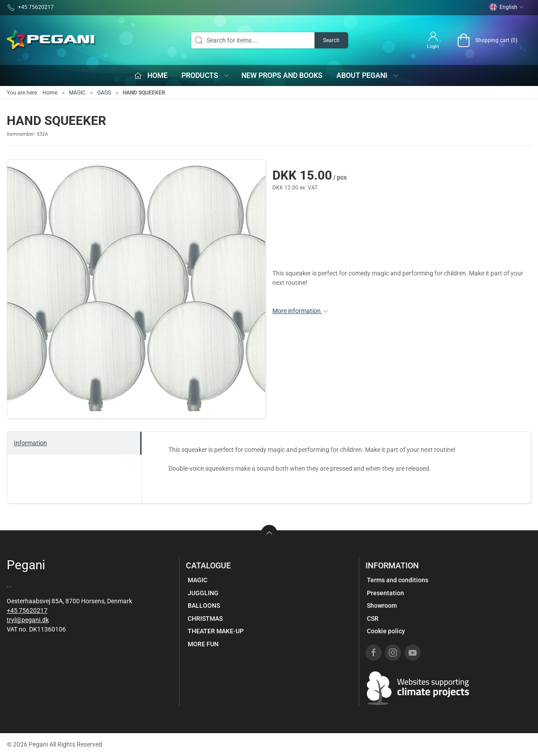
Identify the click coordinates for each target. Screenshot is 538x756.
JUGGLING (203, 593)
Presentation (385, 593)
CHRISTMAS (205, 619)
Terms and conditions (398, 580)
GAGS (104, 93)
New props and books (282, 75)
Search (331, 40)
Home (50, 93)
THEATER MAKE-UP (216, 631)
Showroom (382, 606)
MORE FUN (203, 644)
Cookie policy (386, 631)
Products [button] (206, 75)
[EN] (52, 40)
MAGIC (77, 93)
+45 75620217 (27, 610)
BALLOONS (204, 606)
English (507, 7)
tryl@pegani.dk (28, 620)
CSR (373, 619)
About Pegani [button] (368, 75)
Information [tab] (30, 443)
